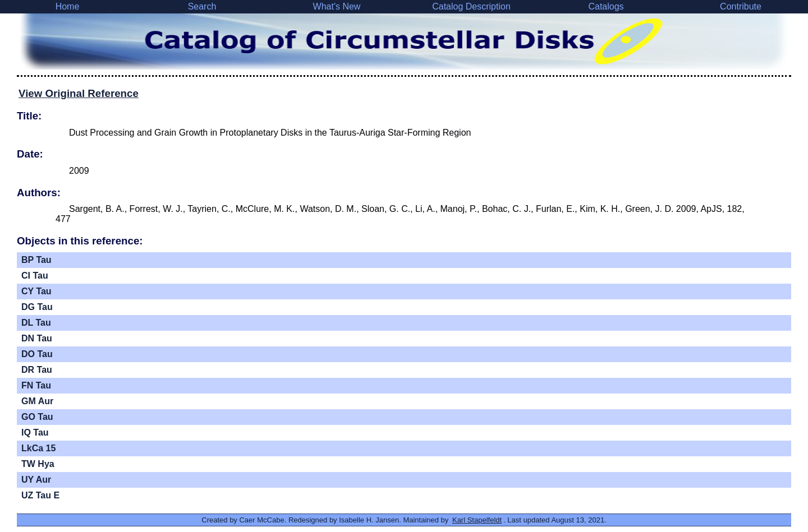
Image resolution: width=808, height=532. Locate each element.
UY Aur (36, 480)
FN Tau (36, 385)
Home (68, 6)
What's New (337, 6)
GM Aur (37, 401)
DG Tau (37, 307)
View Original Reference (79, 93)
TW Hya (38, 464)
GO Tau (37, 417)
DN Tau (37, 338)
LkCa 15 (38, 448)
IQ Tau (35, 432)
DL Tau (36, 323)
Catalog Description (471, 6)
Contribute (741, 6)
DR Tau (37, 370)
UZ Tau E (40, 495)
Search (202, 6)
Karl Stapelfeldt (477, 520)
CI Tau (35, 276)
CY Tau (36, 291)
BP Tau (36, 260)
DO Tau (37, 354)
